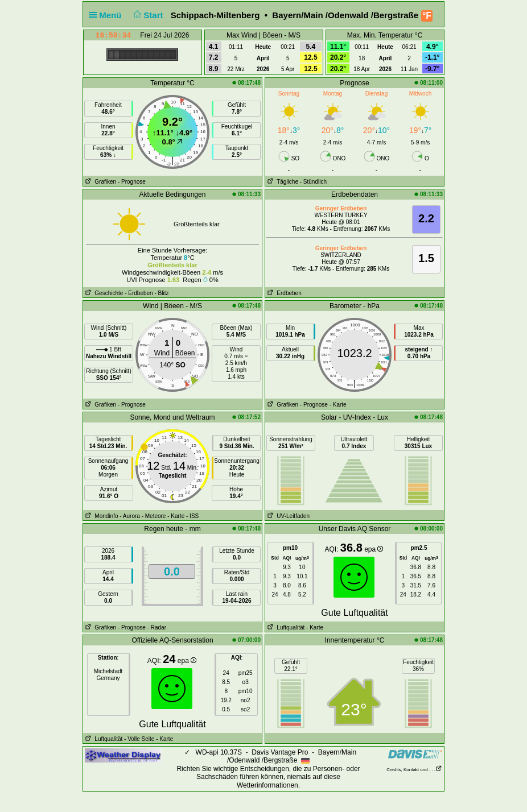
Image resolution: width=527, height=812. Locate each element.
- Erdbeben (139, 293)
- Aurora (130, 516)
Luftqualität (285, 627)
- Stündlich (313, 182)
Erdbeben (283, 293)
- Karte (338, 405)
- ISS (192, 516)
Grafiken (100, 182)
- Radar (157, 627)
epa (374, 549)
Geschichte (103, 293)
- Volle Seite (139, 739)
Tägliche (282, 182)
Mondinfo (100, 516)
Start (147, 15)
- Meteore (154, 516)
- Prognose (132, 182)
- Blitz (161, 293)
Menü (108, 15)
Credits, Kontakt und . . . (414, 770)
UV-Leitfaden (287, 516)
